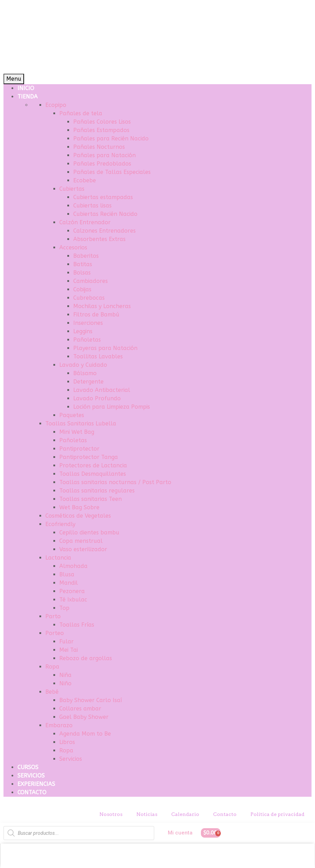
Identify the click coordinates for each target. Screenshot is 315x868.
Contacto (225, 814)
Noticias (147, 814)
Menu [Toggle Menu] (14, 79)
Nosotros (111, 814)
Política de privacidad (277, 814)
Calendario (185, 814)
